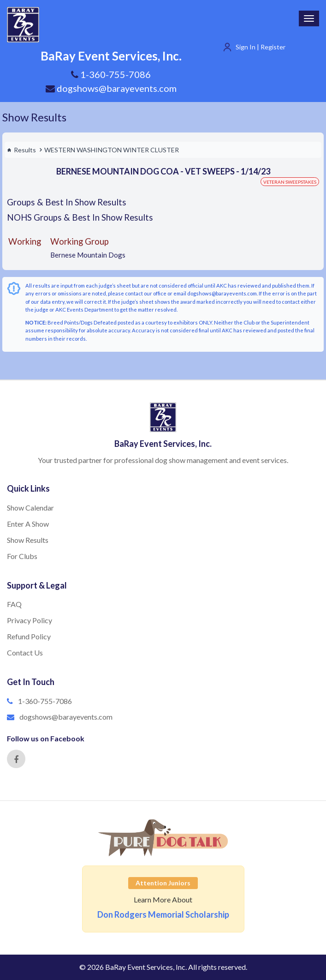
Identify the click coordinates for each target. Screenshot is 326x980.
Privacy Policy (30, 620)
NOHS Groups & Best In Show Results (80, 217)
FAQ (14, 604)
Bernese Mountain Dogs (88, 255)
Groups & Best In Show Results (67, 202)
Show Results (34, 117)
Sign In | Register (261, 47)
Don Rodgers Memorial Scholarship (163, 914)
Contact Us (25, 652)
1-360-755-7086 (45, 701)
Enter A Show (28, 524)
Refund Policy (29, 636)
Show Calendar (30, 508)
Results (21, 150)
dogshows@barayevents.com (111, 88)
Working (25, 241)
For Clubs (22, 556)
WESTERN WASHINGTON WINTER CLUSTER (112, 150)
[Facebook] (16, 759)
